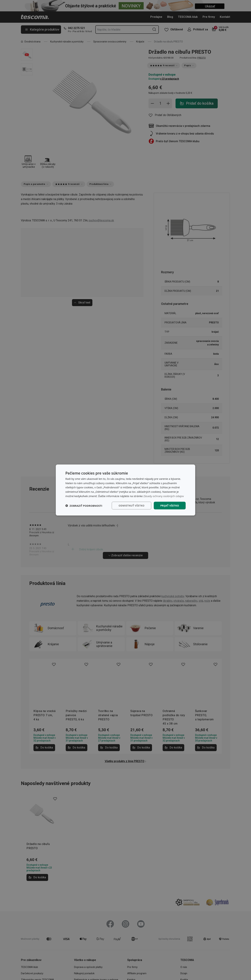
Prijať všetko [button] (170, 505)
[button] (84, 506)
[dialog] (125, 490)
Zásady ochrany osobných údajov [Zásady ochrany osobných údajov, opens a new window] (164, 496)
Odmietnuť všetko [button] (132, 505)
